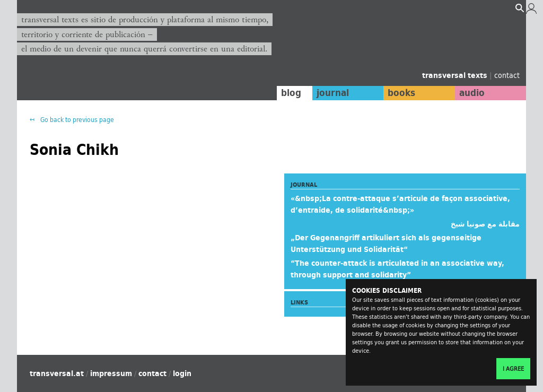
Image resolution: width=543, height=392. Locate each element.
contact (507, 75)
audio (472, 93)
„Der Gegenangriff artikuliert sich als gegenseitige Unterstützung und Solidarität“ (386, 243)
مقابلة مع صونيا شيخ (485, 224)
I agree (513, 369)
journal (333, 93)
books (401, 93)
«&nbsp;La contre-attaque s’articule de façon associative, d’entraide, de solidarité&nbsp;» (400, 204)
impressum (111, 373)
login (182, 373)
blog (291, 93)
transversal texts (456, 75)
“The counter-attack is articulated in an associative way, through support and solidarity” (397, 269)
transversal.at (57, 373)
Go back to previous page (76, 120)
